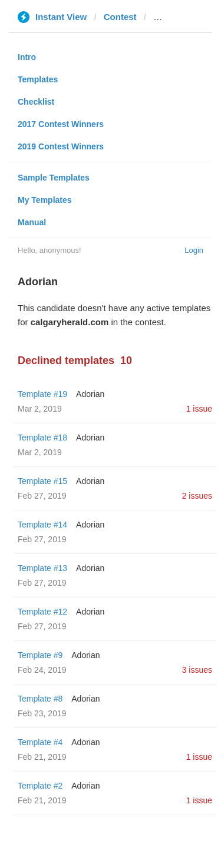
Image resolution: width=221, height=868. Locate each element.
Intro (27, 57)
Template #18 (42, 438)
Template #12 (42, 612)
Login (194, 250)
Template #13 (42, 568)
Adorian (90, 394)
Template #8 (40, 699)
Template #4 (40, 742)
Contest (120, 17)
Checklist (36, 102)
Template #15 (42, 481)
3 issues (197, 670)
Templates (38, 79)
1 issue (199, 409)
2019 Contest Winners (61, 146)
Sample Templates (54, 178)
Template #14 (42, 525)
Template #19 (42, 394)
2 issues (197, 496)
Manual (32, 222)
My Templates (45, 200)
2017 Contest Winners (61, 124)
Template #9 (40, 655)
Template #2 (40, 786)
